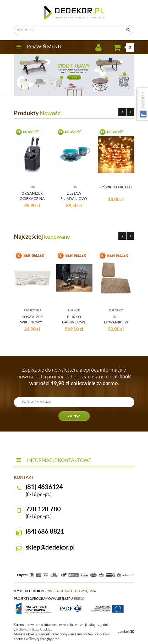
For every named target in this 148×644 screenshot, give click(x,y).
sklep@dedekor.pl (50, 547)
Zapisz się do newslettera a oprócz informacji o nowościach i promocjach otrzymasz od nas (74, 377)
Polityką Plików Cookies (34, 629)
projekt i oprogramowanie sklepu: (49, 599)
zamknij (126, 631)
